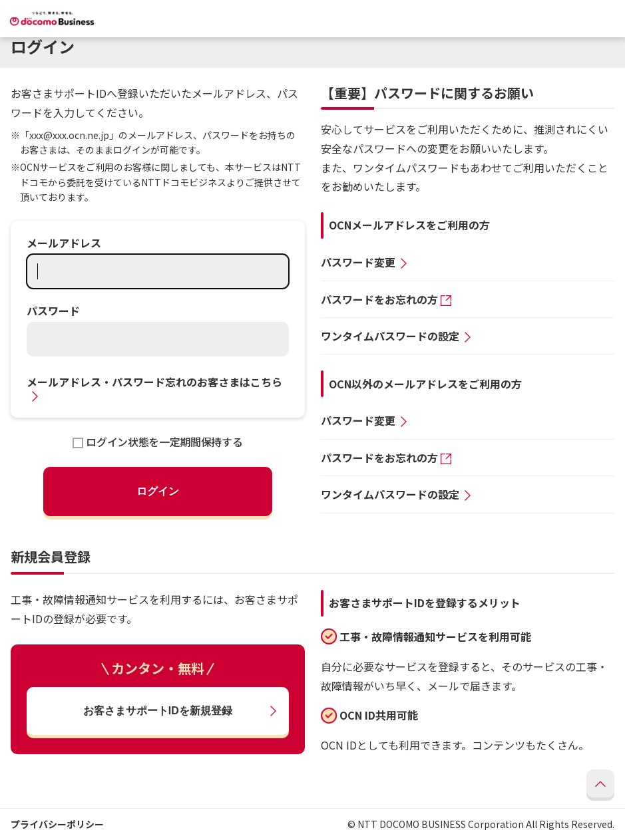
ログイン (158, 491)
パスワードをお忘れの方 (379, 299)
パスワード (53, 311)
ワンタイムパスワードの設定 (390, 336)
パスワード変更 (358, 262)
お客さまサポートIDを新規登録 (158, 711)
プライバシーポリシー (57, 824)
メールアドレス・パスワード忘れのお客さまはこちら (154, 382)
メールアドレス (64, 243)
